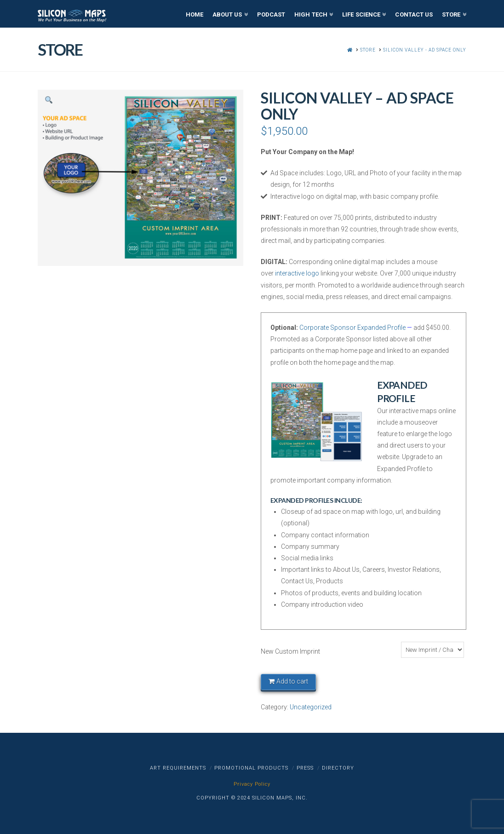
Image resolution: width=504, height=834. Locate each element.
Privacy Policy (252, 784)
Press (305, 768)
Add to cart (292, 681)
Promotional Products (251, 768)
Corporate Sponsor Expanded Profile (352, 328)
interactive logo (297, 273)
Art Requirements (178, 768)
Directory (338, 768)
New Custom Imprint (290, 651)
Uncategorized (311, 707)
